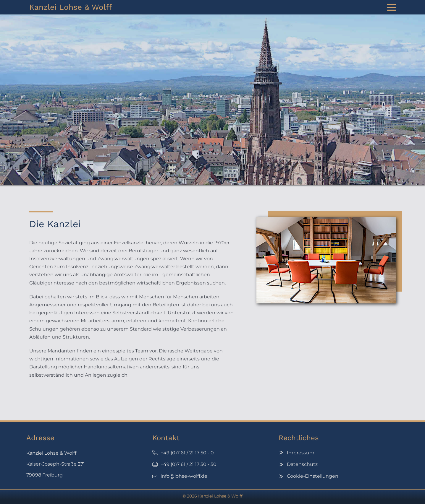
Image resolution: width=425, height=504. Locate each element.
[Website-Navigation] (392, 7)
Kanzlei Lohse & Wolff (71, 7)
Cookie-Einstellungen (313, 476)
